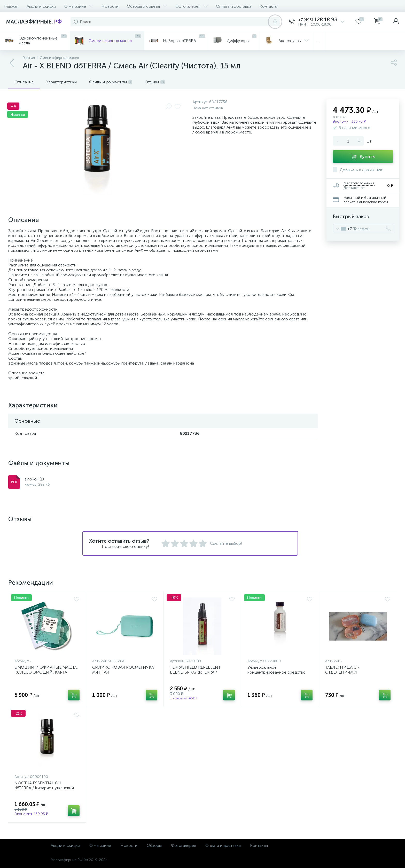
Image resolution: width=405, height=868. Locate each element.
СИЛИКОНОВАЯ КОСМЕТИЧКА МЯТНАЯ (123, 670)
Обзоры (154, 845)
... (319, 41)
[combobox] (342, 229)
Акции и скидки (41, 6)
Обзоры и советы (147, 6)
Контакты (268, 6)
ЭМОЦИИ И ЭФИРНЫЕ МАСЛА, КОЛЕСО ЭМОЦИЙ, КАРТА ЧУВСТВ (46, 672)
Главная (11, 6)
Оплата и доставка (234, 6)
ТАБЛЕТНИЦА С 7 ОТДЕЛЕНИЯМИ (342, 670)
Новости (110, 6)
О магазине (79, 6)
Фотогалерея (192, 6)
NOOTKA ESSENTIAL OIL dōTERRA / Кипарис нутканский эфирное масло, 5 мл (44, 788)
